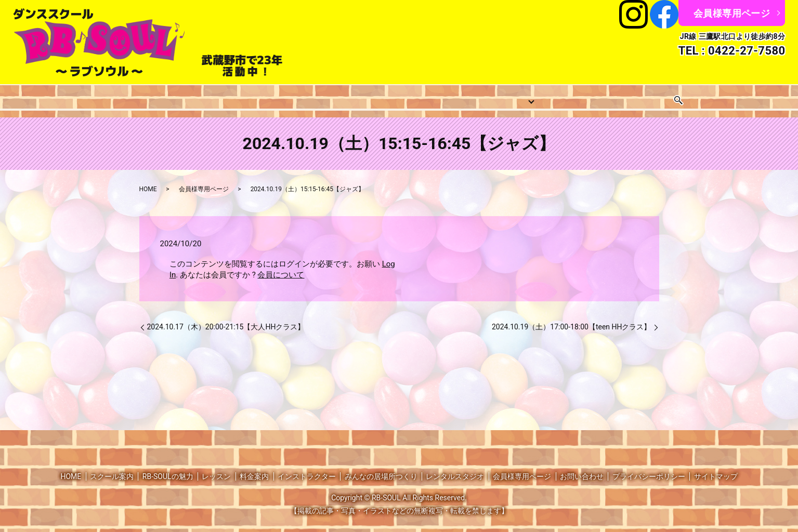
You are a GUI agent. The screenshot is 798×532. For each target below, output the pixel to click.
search (709, 97)
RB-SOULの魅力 (168, 468)
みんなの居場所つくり (506, 97)
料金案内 (354, 97)
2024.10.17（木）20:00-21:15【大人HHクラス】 (226, 318)
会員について (281, 267)
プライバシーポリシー (649, 468)
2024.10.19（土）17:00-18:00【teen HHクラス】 (572, 318)
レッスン (210, 97)
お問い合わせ (668, 97)
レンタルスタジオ (595, 97)
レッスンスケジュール (282, 97)
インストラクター (418, 97)
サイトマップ (716, 468)
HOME (101, 97)
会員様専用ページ (732, 13)
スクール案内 (153, 97)
